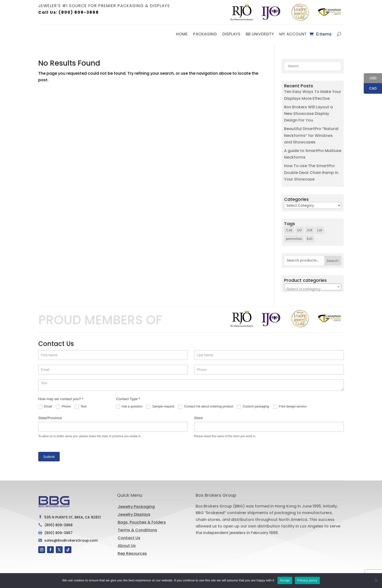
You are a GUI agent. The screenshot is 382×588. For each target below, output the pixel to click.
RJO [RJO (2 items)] (310, 238)
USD (370, 79)
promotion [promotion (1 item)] (294, 238)
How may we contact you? (61, 398)
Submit (49, 455)
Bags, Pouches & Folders (142, 521)
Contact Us (129, 537)
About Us (127, 544)
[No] (376, 580)
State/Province (50, 417)
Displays (231, 34)
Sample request (160, 405)
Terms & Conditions (137, 529)
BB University (260, 34)
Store (199, 417)
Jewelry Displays (134, 513)
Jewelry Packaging (136, 505)
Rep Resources (132, 552)
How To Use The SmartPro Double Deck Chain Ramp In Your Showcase (311, 171)
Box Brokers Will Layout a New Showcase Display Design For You (308, 112)
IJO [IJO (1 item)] (300, 229)
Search (333, 260)
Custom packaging (253, 405)
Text (81, 405)
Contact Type (128, 398)
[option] (242, 12)
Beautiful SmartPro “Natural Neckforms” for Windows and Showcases (311, 134)
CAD (370, 89)
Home (182, 34)
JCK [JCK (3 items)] (310, 229)
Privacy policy (307, 580)
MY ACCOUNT (293, 34)
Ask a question (129, 405)
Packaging (205, 34)
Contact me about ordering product (206, 405)
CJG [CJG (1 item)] (289, 229)
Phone (63, 405)
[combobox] (313, 286)
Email (45, 405)
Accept (285, 580)
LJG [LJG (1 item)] (320, 229)
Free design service (290, 405)
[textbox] (313, 288)
